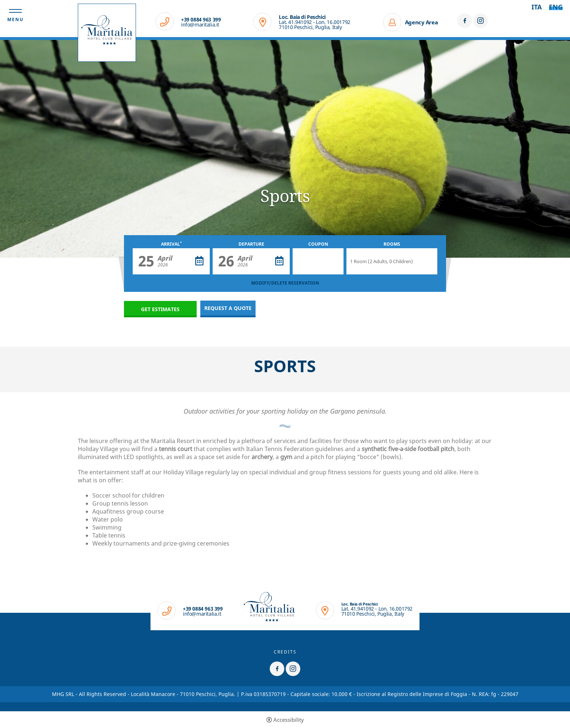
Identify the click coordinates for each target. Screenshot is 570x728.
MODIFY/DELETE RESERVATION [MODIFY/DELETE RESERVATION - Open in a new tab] (285, 283)
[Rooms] (392, 261)
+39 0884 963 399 (201, 20)
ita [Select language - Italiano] (537, 7)
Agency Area (422, 22)
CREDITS (285, 652)
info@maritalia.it (200, 25)
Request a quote (228, 308)
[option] (285, 149)
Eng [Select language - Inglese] (556, 7)
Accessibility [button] (289, 720)
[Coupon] (318, 261)
